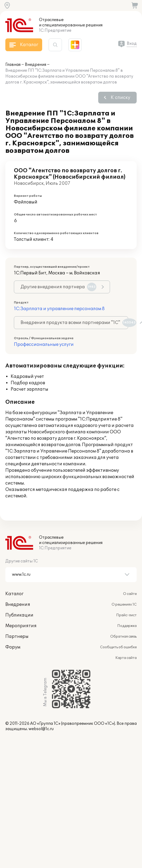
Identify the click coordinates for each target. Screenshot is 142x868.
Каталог (14, 594)
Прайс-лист (126, 615)
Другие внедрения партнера (58, 287)
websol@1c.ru (41, 729)
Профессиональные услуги (44, 345)
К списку (121, 98)
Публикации (19, 615)
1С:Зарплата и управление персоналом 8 (59, 309)
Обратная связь (123, 637)
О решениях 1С (124, 605)
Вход (132, 44)
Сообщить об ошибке (118, 647)
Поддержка (127, 626)
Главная (13, 65)
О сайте (130, 594)
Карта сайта (126, 658)
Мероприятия (21, 626)
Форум (13, 647)
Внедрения (35, 65)
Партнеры (17, 637)
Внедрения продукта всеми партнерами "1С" (74, 323)
